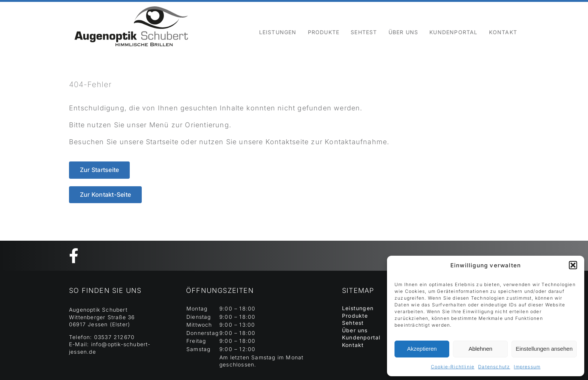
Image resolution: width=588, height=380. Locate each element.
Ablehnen (480, 349)
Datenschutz (494, 367)
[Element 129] (131, 5)
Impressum (527, 367)
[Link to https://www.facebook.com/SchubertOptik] (290, 256)
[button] (573, 265)
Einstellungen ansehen (544, 349)
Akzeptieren (422, 349)
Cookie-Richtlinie (453, 367)
